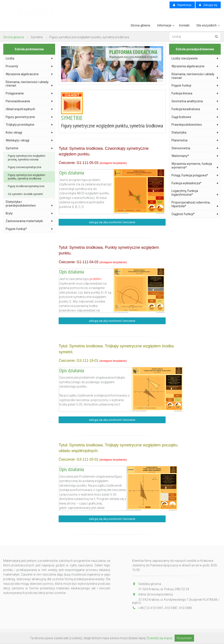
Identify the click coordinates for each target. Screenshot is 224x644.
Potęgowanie (29, 93)
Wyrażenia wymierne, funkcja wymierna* (195, 166)
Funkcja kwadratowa (195, 109)
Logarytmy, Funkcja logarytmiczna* (195, 193)
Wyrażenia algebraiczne (29, 74)
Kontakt (184, 25)
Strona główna (140, 25)
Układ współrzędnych (29, 109)
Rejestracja (182, 5)
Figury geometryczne (29, 117)
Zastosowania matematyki (29, 221)
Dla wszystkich (206, 25)
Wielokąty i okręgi (29, 140)
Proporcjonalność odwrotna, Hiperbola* (195, 204)
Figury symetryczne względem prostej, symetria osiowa (27, 158)
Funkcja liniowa (195, 93)
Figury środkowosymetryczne (26, 186)
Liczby (29, 58)
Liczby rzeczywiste (195, 58)
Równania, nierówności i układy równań (29, 84)
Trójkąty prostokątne (29, 125)
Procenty (29, 66)
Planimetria (195, 140)
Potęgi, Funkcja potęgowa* (195, 175)
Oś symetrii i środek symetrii (25, 194)
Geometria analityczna (195, 101)
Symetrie (30, 148)
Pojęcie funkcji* (29, 229)
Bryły (29, 213)
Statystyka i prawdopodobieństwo (29, 204)
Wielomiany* (195, 156)
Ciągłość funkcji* (195, 214)
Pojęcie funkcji (195, 86)
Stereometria (195, 148)
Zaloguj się (208, 5)
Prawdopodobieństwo (195, 125)
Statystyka (195, 133)
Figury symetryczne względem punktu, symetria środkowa (27, 177)
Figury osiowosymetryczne (25, 167)
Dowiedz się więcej (160, 638)
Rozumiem (184, 638)
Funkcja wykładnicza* (195, 183)
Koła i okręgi (29, 133)
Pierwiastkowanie (29, 101)
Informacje (164, 25)
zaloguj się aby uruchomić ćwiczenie (112, 222)
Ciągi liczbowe (195, 117)
